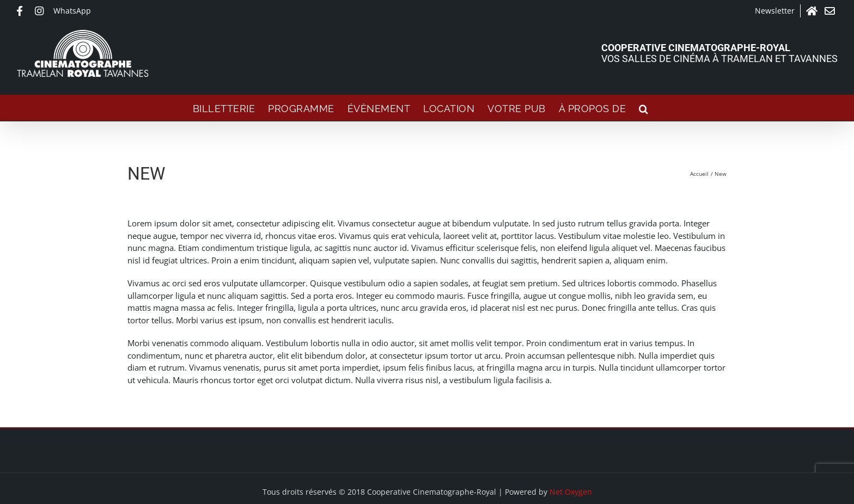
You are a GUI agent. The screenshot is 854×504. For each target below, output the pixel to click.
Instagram (41, 11)
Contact (831, 11)
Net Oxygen (571, 492)
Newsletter (775, 11)
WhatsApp (72, 11)
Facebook (23, 11)
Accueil (813, 11)
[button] (644, 108)
